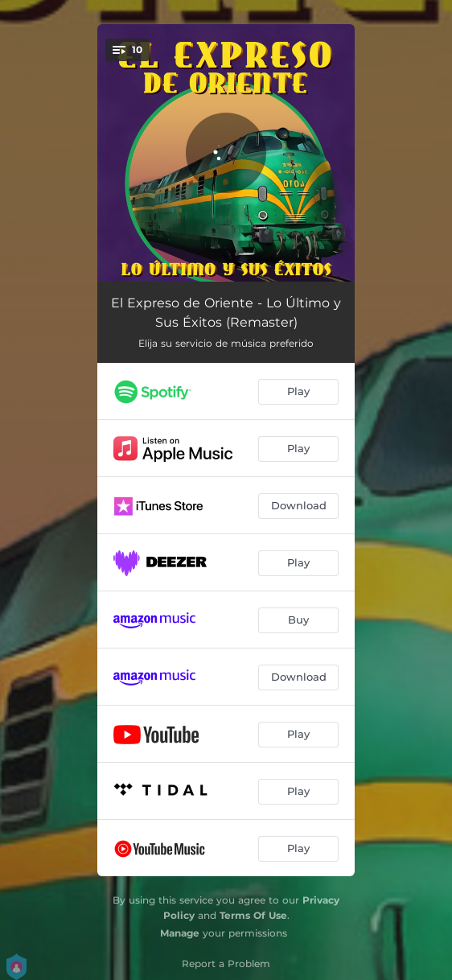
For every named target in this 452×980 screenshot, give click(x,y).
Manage (180, 933)
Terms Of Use (253, 915)
